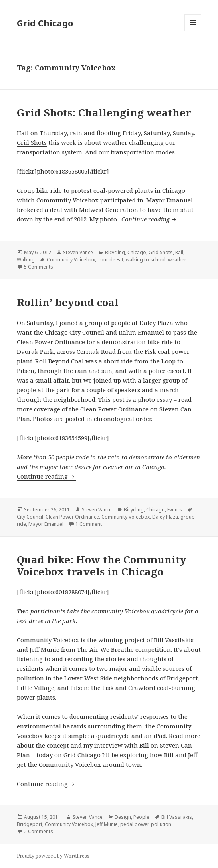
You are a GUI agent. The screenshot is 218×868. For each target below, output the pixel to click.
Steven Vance (78, 252)
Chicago (137, 252)
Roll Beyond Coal (59, 361)
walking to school (146, 260)
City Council (30, 517)
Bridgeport (30, 824)
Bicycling (115, 252)
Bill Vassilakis (177, 817)
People (141, 817)
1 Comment (89, 524)
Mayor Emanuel (46, 524)
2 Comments (39, 831)
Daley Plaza (165, 517)
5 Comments (39, 267)
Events (175, 510)
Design (123, 817)
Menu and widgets (193, 31)
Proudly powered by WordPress (53, 856)
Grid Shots (32, 142)
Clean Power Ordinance (72, 517)
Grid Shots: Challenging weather (104, 112)
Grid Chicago (45, 23)
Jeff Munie (107, 824)
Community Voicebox (67, 200)
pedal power (134, 824)
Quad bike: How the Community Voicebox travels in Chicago (102, 565)
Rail (179, 252)
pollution (161, 824)
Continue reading (150, 219)
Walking (26, 260)
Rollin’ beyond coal (68, 302)
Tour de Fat (110, 260)
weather (177, 260)
